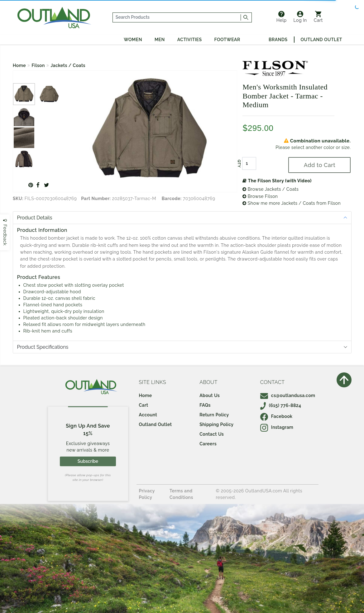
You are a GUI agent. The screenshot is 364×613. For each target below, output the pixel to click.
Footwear (227, 40)
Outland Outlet (321, 40)
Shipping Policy (216, 424)
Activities (190, 40)
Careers (208, 444)
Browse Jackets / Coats (271, 189)
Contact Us (212, 434)
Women (133, 40)
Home (19, 65)
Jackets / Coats (68, 65)
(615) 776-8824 (281, 405)
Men (160, 40)
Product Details (35, 218)
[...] (177, 17)
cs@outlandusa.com (288, 395)
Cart (318, 17)
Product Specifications (43, 347)
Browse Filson (260, 196)
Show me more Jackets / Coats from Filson (292, 203)
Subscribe (88, 461)
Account (148, 415)
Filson (38, 65)
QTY (239, 164)
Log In (300, 17)
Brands (278, 40)
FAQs (205, 405)
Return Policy (214, 415)
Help (282, 17)
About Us (210, 395)
